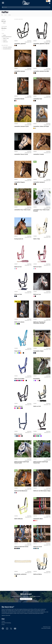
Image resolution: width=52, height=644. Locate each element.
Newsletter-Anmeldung (26, 599)
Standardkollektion (7, 49)
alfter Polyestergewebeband (6, 36)
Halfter (5, 28)
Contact (3, 621)
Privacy (3, 624)
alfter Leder (6, 38)
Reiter (4, 23)
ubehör (5, 40)
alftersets (5, 42)
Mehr (3, 30)
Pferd (5, 15)
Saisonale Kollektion (7, 47)
